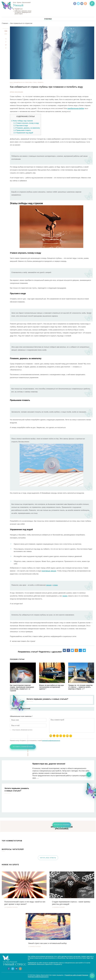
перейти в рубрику (62, 825)
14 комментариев (11, 907)
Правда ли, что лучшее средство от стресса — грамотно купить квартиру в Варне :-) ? (80, 687)
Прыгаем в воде (21, 126)
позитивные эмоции (49, 571)
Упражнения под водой (23, 133)
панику (65, 596)
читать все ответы (48, 858)
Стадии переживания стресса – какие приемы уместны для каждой (71, 903)
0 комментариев (58, 907)
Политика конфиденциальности (38, 977)
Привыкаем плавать (22, 130)
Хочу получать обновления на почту (22, 730)
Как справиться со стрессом (21, 23)
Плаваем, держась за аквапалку (27, 128)
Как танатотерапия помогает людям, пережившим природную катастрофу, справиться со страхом (22, 688)
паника (49, 585)
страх (55, 585)
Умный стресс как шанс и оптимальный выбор (47, 943)
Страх (35, 82)
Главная (5, 23)
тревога (40, 82)
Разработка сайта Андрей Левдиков (77, 975)
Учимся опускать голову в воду (26, 123)
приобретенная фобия (76, 108)
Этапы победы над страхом (22, 121)
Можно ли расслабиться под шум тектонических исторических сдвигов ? (51, 687)
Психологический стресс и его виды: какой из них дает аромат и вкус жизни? (25, 903)
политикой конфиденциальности (51, 741)
